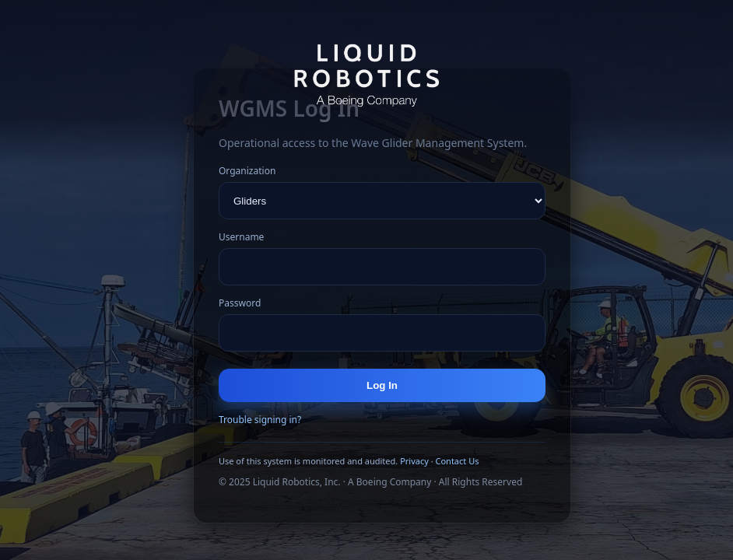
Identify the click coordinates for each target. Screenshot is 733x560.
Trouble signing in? (260, 420)
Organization (247, 171)
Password (240, 303)
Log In (382, 385)
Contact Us (457, 461)
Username (241, 237)
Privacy (414, 461)
